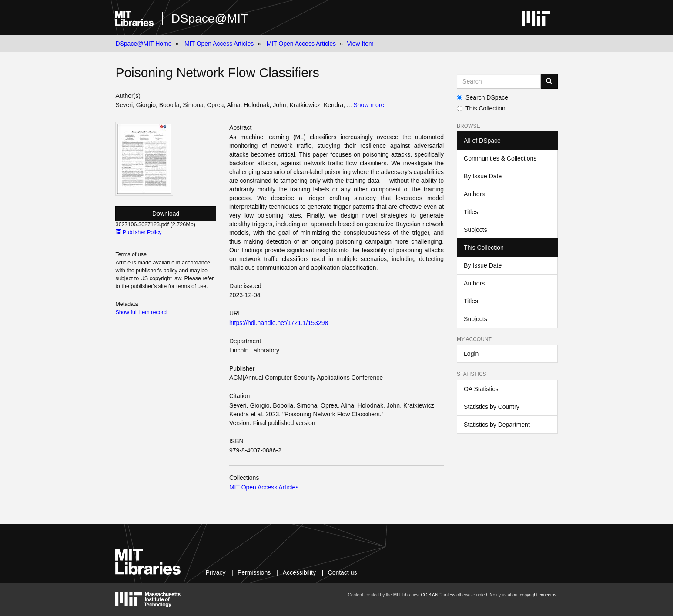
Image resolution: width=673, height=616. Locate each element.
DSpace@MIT (210, 18)
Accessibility (299, 572)
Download (166, 214)
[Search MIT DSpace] (499, 81)
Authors (474, 194)
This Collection (481, 108)
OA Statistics (481, 389)
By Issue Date (483, 176)
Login (471, 354)
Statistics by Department (497, 425)
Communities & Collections (500, 158)
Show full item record (141, 312)
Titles (471, 212)
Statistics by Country (492, 407)
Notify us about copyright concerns (523, 595)
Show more (369, 105)
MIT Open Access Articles (219, 44)
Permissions (254, 572)
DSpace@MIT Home (143, 44)
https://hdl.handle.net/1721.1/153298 (279, 323)
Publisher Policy (138, 232)
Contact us (343, 572)
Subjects (475, 230)
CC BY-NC (431, 595)
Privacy (216, 572)
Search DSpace (482, 97)
